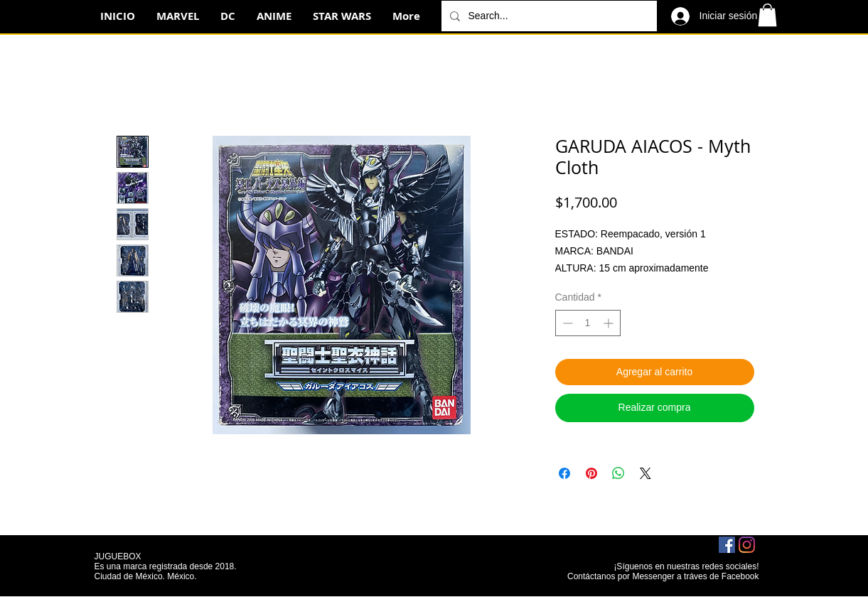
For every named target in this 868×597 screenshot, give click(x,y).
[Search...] (548, 16)
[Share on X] (645, 473)
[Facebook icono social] (727, 545)
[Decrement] (566, 323)
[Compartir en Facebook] (564, 473)
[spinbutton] (588, 323)
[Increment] (610, 323)
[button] (767, 15)
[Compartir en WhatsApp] (618, 473)
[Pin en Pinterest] (591, 473)
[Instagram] (747, 545)
